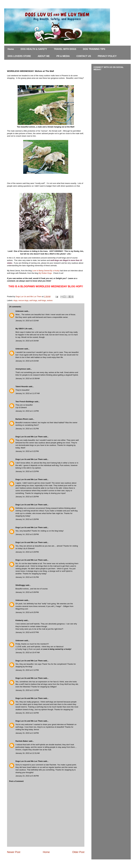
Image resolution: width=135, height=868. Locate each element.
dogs (15, 300)
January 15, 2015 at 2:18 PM (27, 733)
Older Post (78, 852)
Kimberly (19, 620)
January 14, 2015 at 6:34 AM (27, 341)
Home (11, 49)
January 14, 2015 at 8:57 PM (27, 632)
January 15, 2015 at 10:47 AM (28, 652)
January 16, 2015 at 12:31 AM (28, 753)
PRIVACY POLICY (107, 56)
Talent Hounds (22, 386)
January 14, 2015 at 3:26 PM (27, 497)
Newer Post (14, 852)
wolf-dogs (42, 300)
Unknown (20, 311)
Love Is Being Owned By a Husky (46, 271)
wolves (50, 300)
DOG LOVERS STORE (19, 56)
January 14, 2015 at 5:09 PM (27, 592)
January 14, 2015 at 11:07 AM (28, 393)
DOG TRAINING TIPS (94, 49)
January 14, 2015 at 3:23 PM (27, 471)
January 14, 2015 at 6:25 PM (27, 612)
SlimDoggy (20, 585)
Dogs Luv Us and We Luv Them (29, 437)
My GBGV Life (22, 329)
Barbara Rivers (22, 419)
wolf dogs (33, 300)
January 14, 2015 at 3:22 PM (27, 451)
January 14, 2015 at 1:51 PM (27, 429)
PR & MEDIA (63, 56)
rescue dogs (23, 300)
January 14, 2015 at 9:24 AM (27, 361)
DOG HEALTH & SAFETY (34, 49)
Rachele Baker (22, 741)
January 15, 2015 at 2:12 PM (27, 670)
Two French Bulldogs (25, 402)
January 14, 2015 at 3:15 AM (27, 321)
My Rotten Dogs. (45, 273)
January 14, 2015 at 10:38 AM (28, 378)
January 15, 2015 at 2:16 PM (27, 713)
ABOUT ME (44, 56)
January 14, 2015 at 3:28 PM (27, 519)
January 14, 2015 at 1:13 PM (27, 411)
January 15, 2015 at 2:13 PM (27, 690)
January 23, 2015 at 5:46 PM (27, 776)
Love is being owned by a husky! (57, 649)
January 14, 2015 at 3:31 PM (27, 577)
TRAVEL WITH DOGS (65, 49)
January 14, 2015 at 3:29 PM (27, 552)
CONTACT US (84, 56)
